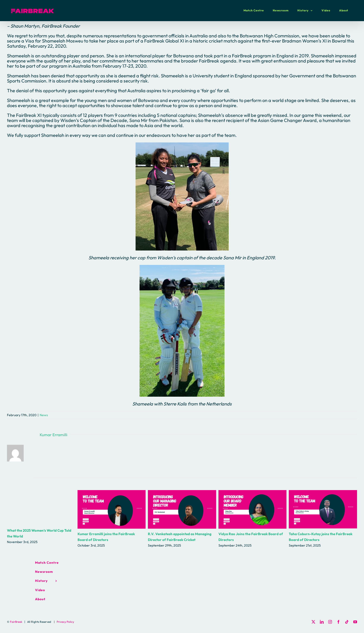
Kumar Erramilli (54, 435)
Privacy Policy (65, 622)
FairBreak (16, 622)
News (44, 415)
